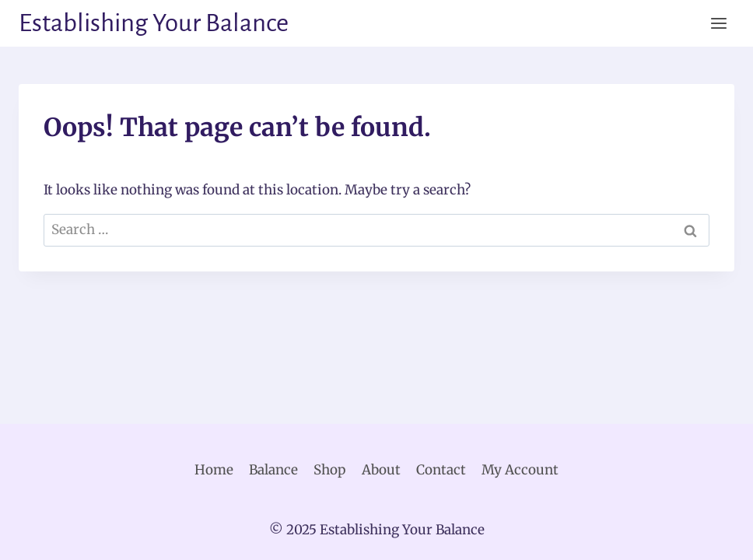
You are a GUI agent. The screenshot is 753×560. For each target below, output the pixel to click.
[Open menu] (718, 23)
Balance (273, 470)
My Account (520, 470)
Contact (441, 470)
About (381, 470)
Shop (329, 470)
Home (214, 470)
